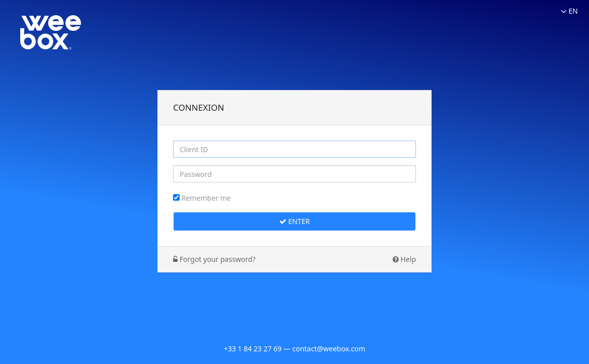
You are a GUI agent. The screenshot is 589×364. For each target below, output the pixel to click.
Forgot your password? (214, 259)
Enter (294, 221)
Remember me (206, 198)
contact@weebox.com (329, 349)
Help (404, 259)
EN (569, 11)
